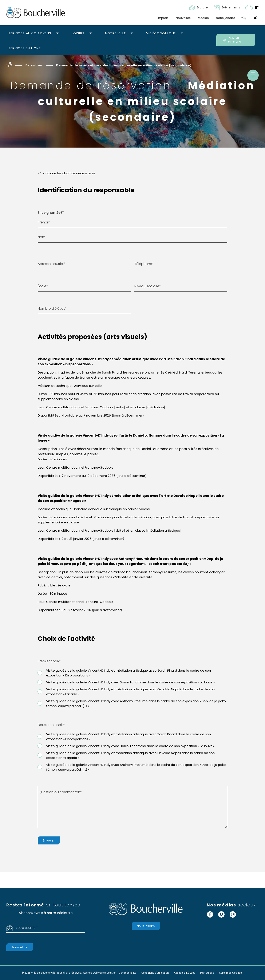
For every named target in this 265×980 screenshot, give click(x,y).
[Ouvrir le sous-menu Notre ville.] (132, 33)
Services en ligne (25, 48)
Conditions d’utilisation (155, 973)
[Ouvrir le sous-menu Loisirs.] (91, 33)
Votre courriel (27, 928)
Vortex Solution (107, 973)
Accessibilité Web (184, 973)
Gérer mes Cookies (230, 973)
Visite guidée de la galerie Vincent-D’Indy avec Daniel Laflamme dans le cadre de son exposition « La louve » (130, 682)
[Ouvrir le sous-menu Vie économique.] (182, 33)
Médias (203, 18)
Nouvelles (183, 18)
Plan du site (207, 973)
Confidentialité (128, 973)
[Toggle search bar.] (244, 18)
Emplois (163, 18)
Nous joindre (226, 18)
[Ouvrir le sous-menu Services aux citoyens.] (57, 33)
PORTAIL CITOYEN (231, 40)
